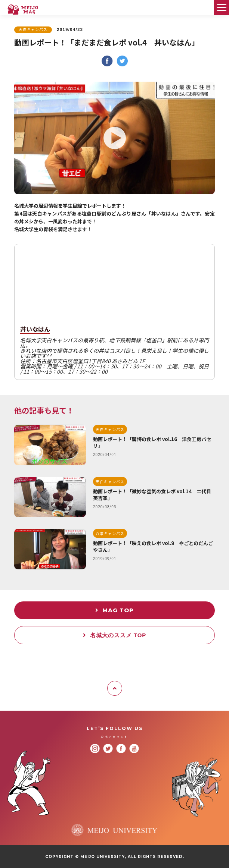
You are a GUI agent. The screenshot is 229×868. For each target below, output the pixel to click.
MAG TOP (114, 610)
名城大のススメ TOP (115, 635)
